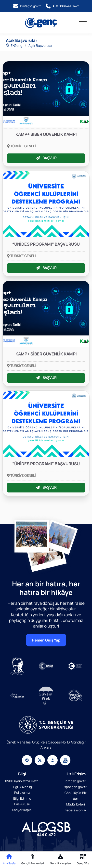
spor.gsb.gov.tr (75, 787)
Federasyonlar (76, 810)
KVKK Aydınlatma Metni (22, 781)
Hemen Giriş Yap (46, 640)
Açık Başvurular (40, 45)
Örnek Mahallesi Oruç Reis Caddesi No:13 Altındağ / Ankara (46, 744)
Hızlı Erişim (76, 774)
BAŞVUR (46, 158)
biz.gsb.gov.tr (76, 781)
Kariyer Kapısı (22, 810)
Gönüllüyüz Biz (76, 793)
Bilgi (22, 774)
